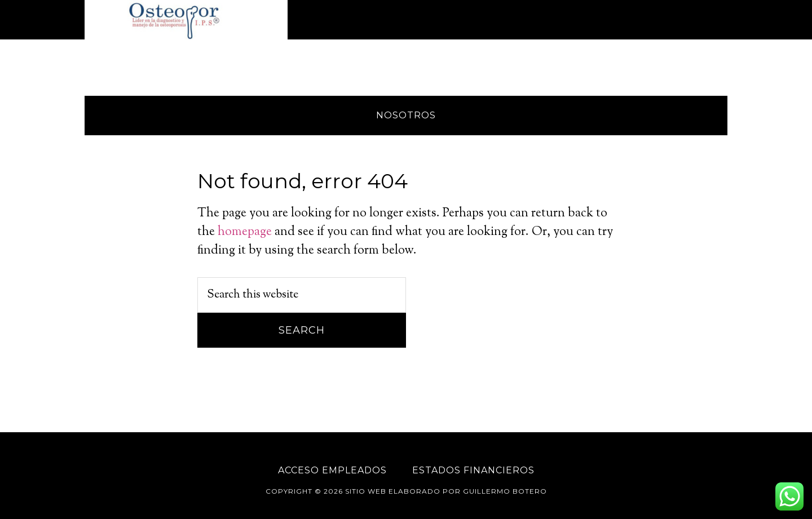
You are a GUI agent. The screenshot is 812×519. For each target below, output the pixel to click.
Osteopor (186, 20)
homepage (245, 232)
